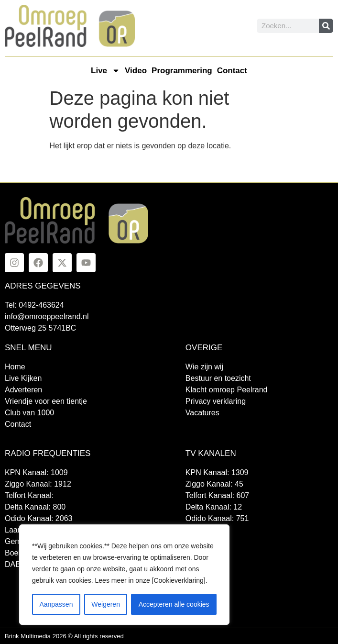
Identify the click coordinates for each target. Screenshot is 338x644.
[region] (124, 575)
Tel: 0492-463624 (34, 305)
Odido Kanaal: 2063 (38, 518)
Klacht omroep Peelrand (227, 390)
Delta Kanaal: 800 (35, 507)
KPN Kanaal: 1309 (217, 472)
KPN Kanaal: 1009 (36, 472)
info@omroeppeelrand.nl (47, 316)
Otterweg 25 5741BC (40, 328)
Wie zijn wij (204, 367)
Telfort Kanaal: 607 (217, 495)
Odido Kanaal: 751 (217, 518)
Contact (232, 71)
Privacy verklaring (216, 401)
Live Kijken (23, 378)
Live (105, 71)
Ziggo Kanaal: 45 (214, 484)
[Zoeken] (326, 26)
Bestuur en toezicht (218, 378)
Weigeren (106, 604)
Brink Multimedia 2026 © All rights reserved (64, 636)
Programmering (182, 71)
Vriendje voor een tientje (46, 401)
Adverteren (23, 390)
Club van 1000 (29, 413)
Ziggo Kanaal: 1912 (38, 484)
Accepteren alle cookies (174, 604)
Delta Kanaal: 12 (214, 507)
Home (15, 367)
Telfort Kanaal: (29, 495)
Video (136, 71)
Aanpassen (56, 604)
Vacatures (202, 413)
